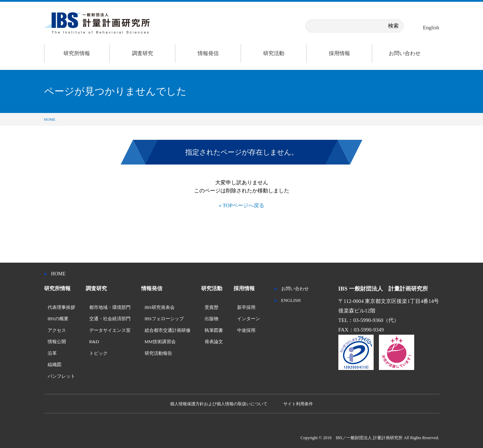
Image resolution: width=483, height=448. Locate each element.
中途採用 (246, 330)
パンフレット (61, 376)
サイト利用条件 (298, 404)
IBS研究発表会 (160, 307)
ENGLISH (291, 300)
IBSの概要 (58, 319)
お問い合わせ (405, 53)
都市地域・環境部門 (110, 307)
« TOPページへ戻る (242, 205)
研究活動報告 (158, 353)
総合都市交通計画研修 (168, 330)
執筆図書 (214, 330)
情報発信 (208, 53)
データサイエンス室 (110, 330)
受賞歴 (212, 307)
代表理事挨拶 (61, 307)
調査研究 (143, 53)
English (431, 28)
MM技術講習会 (160, 342)
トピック (98, 353)
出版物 (212, 319)
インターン (249, 319)
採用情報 (339, 53)
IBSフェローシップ (164, 319)
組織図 (55, 365)
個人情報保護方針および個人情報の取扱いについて (219, 404)
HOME (50, 119)
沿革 (52, 353)
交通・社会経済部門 (110, 319)
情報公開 (57, 342)
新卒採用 (246, 307)
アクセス (57, 330)
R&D (94, 342)
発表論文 (214, 342)
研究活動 (274, 53)
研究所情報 (77, 53)
